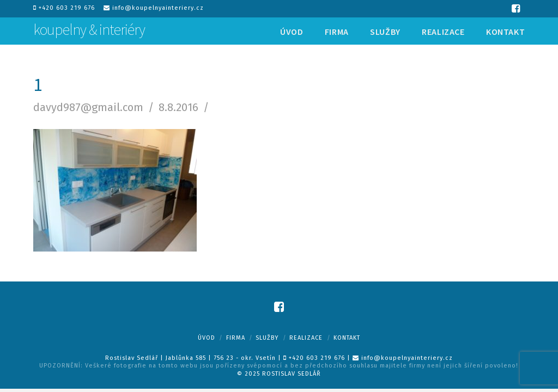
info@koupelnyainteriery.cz (154, 8)
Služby (267, 338)
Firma (236, 338)
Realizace (306, 338)
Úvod (207, 338)
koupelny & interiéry (89, 29)
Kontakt (347, 338)
